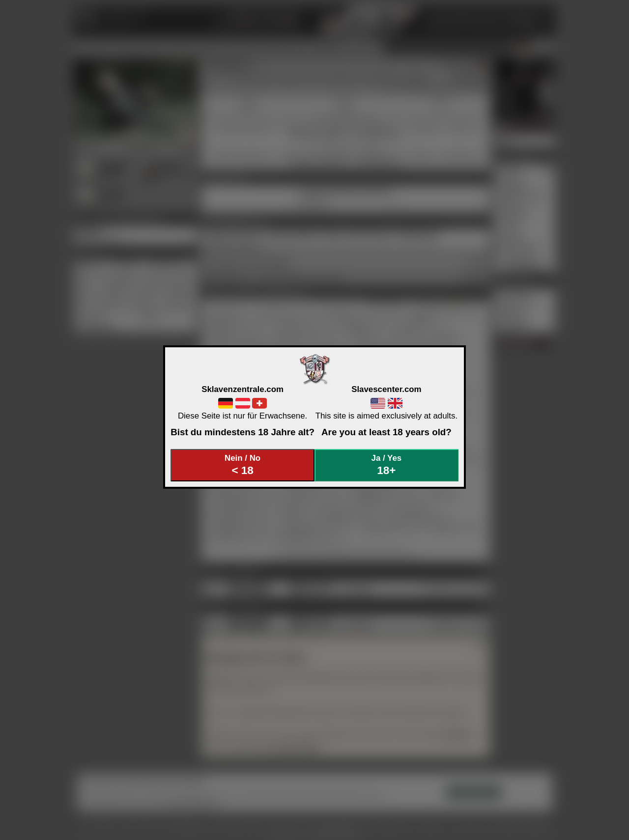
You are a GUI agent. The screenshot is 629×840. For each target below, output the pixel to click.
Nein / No (243, 465)
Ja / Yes (387, 465)
